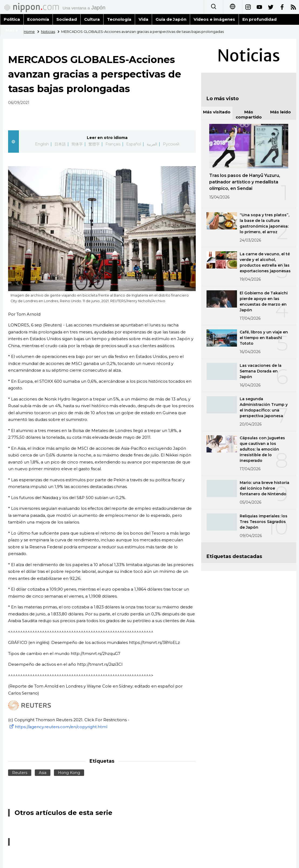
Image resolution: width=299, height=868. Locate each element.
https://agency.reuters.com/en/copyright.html (58, 727)
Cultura (92, 19)
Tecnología (119, 19)
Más (12, 30)
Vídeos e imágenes (214, 19)
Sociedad (67, 19)
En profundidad (260, 19)
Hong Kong (69, 773)
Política (12, 19)
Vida (143, 19)
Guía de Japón (171, 19)
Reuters (20, 773)
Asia (43, 773)
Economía (38, 19)
